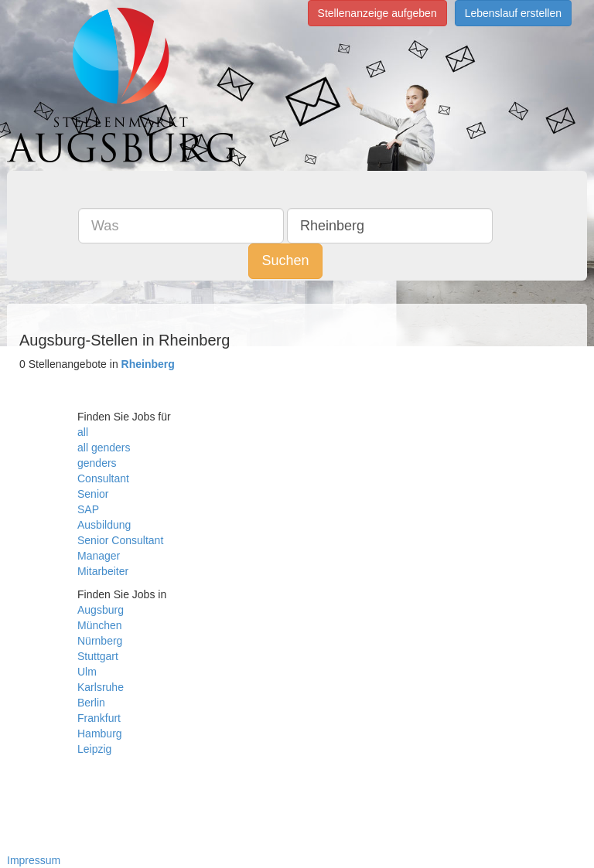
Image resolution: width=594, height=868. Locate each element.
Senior (93, 494)
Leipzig (94, 749)
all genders (104, 448)
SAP (88, 509)
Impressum (34, 860)
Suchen (285, 260)
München (100, 625)
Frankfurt (99, 718)
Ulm (87, 672)
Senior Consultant (120, 540)
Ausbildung (104, 525)
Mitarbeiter (103, 571)
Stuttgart (98, 656)
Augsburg (101, 610)
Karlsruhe (101, 687)
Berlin (91, 703)
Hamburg (100, 734)
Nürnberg (100, 641)
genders (97, 463)
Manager (99, 556)
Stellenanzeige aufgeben (377, 13)
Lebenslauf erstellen (513, 13)
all (83, 432)
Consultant (103, 478)
